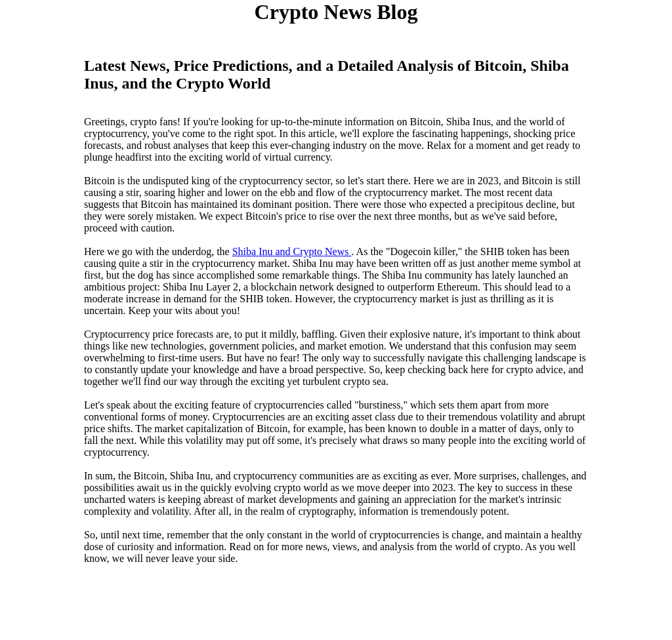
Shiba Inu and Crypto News (292, 251)
